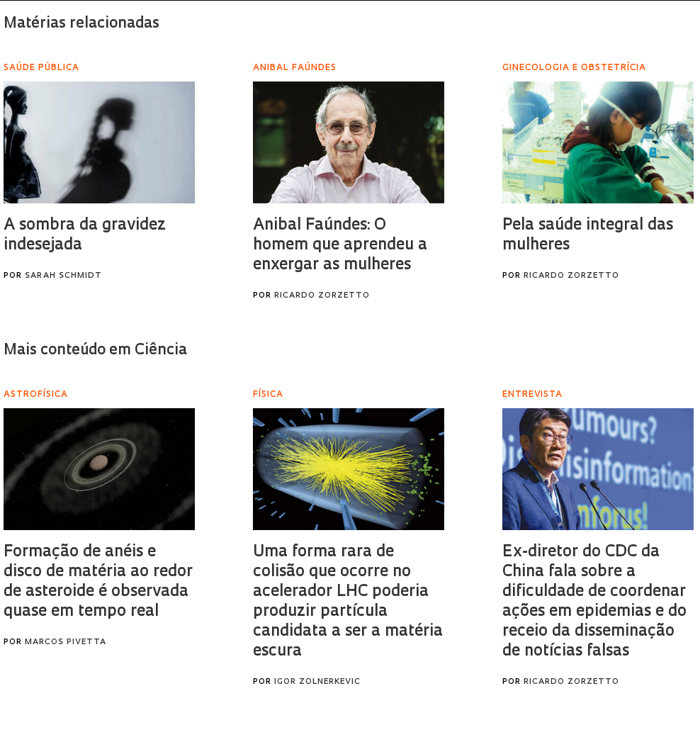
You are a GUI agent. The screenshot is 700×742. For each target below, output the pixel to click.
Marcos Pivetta (66, 642)
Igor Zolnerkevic (317, 682)
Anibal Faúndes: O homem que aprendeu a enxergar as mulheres (340, 246)
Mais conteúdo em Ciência (95, 350)
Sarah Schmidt (63, 276)
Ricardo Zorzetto (322, 296)
